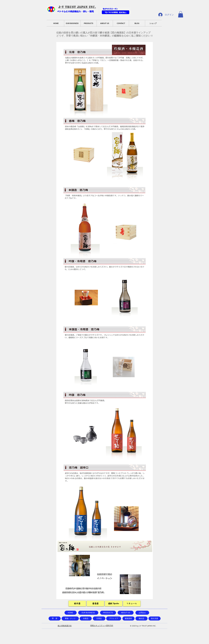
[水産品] (86, 618)
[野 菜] (55, 618)
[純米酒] (77, 604)
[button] (181, 14)
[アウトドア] (114, 618)
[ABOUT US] (126, 613)
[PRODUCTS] (108, 613)
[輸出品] (142, 618)
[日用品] (99, 618)
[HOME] (71, 613)
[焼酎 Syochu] (114, 604)
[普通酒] (95, 604)
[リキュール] (132, 604)
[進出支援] (155, 618)
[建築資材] (128, 618)
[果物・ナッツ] (70, 618)
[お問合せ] (142, 613)
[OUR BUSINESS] (88, 613)
